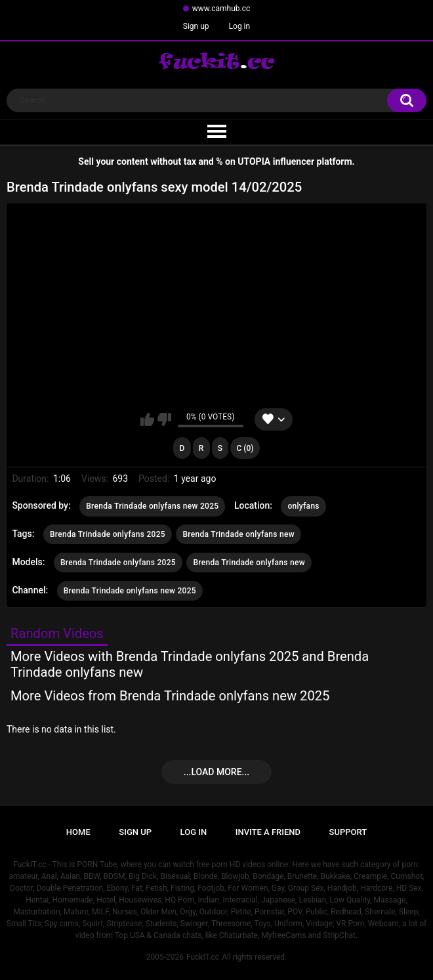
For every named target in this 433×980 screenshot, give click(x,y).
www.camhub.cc (221, 9)
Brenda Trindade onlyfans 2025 (108, 534)
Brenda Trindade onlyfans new (238, 534)
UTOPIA (254, 161)
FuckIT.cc (203, 957)
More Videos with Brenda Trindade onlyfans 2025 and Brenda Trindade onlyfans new (190, 664)
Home (78, 832)
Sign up (196, 26)
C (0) (245, 448)
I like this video (147, 419)
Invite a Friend (268, 832)
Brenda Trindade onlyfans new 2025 (152, 506)
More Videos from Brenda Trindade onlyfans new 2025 (170, 696)
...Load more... (216, 772)
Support (348, 832)
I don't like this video (164, 419)
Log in (240, 26)
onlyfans (303, 506)
